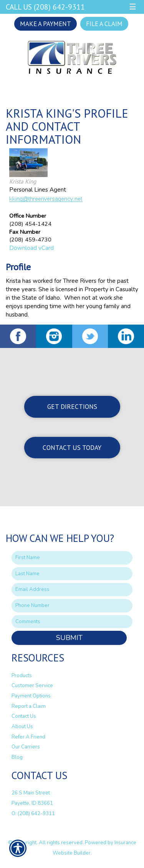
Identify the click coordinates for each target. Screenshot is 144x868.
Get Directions (72, 406)
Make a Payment (46, 24)
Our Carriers (26, 747)
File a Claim (104, 24)
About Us (22, 727)
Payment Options (31, 696)
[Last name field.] (72, 574)
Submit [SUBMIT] (69, 638)
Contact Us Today (72, 447)
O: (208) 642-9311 (33, 814)
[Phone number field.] (72, 606)
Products (22, 676)
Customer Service (32, 686)
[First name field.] (72, 558)
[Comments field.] (72, 622)
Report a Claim (29, 706)
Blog (17, 757)
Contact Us (24, 716)
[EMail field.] (72, 590)
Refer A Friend (28, 737)
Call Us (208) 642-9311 (45, 7)
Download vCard (31, 248)
